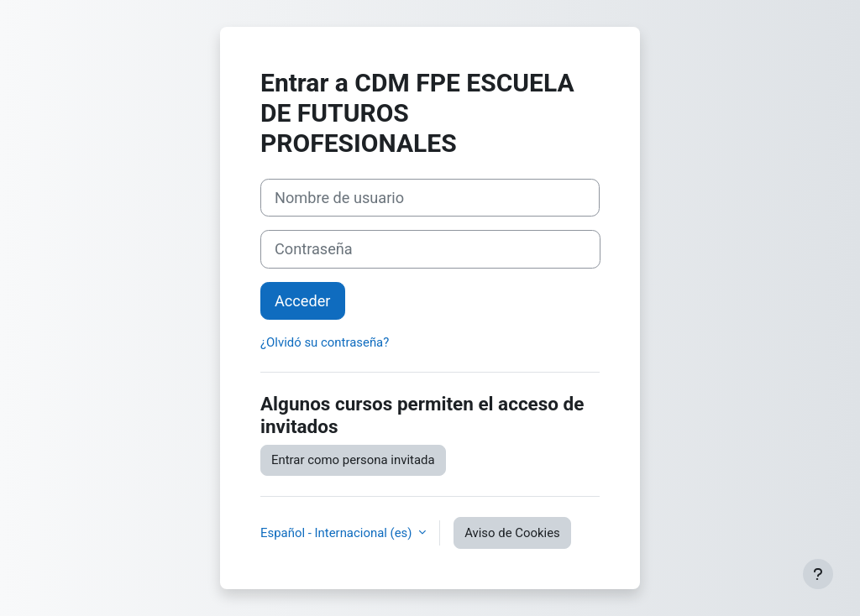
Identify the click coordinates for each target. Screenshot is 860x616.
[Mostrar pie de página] (818, 574)
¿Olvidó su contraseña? (325, 342)
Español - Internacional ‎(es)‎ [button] (338, 533)
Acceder (303, 301)
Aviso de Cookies (512, 533)
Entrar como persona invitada (353, 460)
